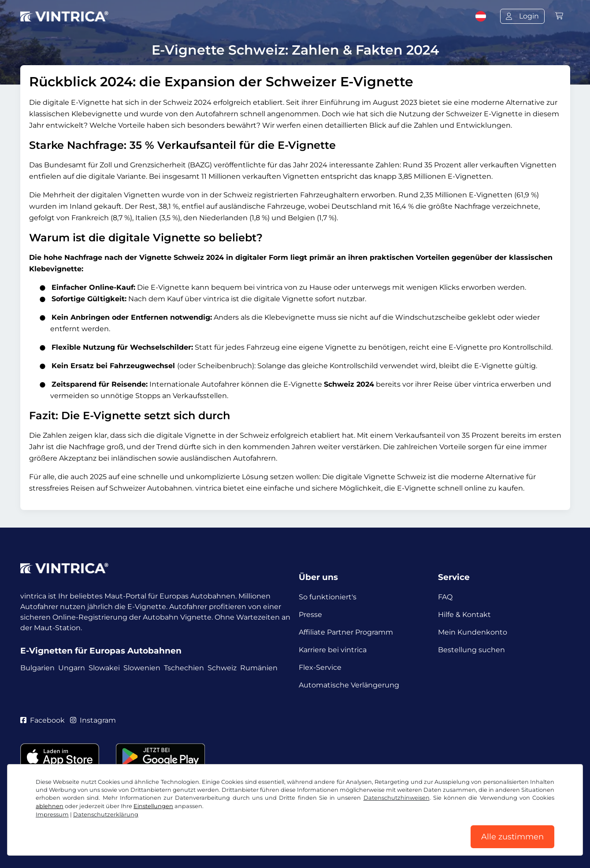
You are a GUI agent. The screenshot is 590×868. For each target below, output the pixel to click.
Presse (310, 615)
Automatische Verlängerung (349, 685)
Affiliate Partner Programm (346, 632)
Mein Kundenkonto (473, 632)
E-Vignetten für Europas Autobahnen (101, 651)
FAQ (445, 597)
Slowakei (104, 668)
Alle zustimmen (512, 837)
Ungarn (72, 668)
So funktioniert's (328, 597)
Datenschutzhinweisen (397, 798)
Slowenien (142, 668)
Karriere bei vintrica (333, 650)
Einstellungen (153, 806)
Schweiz (222, 668)
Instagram (93, 720)
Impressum (52, 814)
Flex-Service (320, 667)
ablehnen (50, 806)
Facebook (43, 720)
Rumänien (259, 668)
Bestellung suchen (471, 650)
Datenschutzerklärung (106, 814)
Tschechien (184, 668)
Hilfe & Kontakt (464, 615)
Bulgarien (37, 668)
